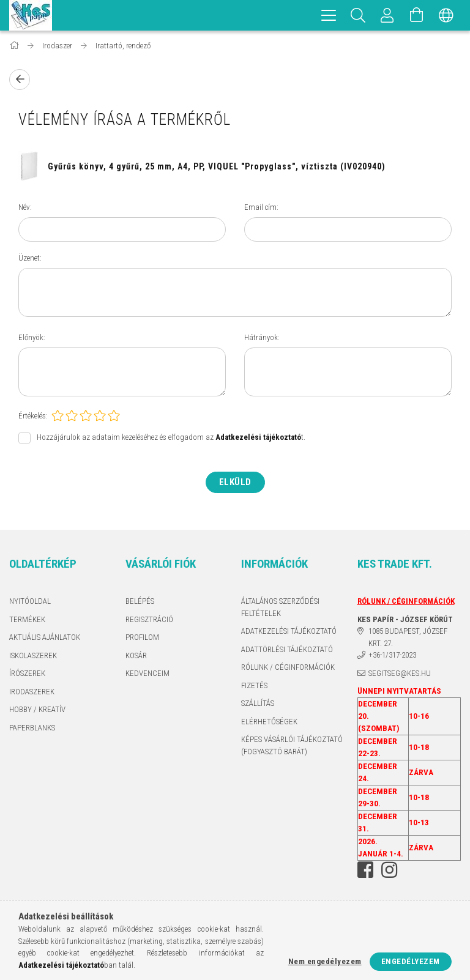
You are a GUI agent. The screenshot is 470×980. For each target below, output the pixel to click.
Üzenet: (30, 258)
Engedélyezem (411, 961)
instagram (389, 870)
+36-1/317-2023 (392, 655)
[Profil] (387, 15)
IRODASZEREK (32, 692)
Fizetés (254, 685)
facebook (365, 870)
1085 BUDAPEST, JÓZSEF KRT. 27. (408, 637)
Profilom (142, 637)
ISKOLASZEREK (33, 655)
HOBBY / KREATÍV (37, 709)
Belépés (140, 601)
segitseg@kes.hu (400, 673)
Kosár (136, 655)
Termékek (27, 619)
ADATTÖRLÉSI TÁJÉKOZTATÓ (287, 649)
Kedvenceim (147, 673)
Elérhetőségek (269, 722)
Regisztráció (149, 619)
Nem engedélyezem (325, 961)
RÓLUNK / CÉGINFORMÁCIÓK (288, 667)
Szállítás (258, 703)
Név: (25, 207)
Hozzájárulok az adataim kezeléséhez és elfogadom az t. (171, 438)
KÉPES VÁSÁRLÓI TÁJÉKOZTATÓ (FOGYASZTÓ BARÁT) (292, 745)
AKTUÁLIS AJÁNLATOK (45, 637)
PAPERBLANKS (32, 728)
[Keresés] (358, 15)
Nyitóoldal (30, 601)
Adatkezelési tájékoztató (289, 631)
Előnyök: (32, 337)
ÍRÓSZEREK (27, 673)
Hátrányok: (262, 337)
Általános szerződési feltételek (280, 607)
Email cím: (261, 207)
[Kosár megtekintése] (417, 15)
